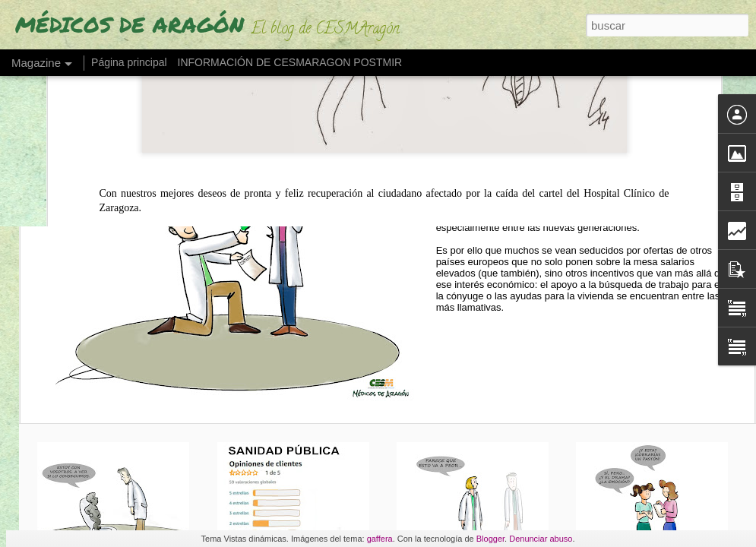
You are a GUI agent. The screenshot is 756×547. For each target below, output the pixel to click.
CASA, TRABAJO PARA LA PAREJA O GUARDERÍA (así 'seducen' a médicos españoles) (599, 141)
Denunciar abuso (541, 539)
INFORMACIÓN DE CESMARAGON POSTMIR (290, 62)
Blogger (490, 539)
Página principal (129, 62)
